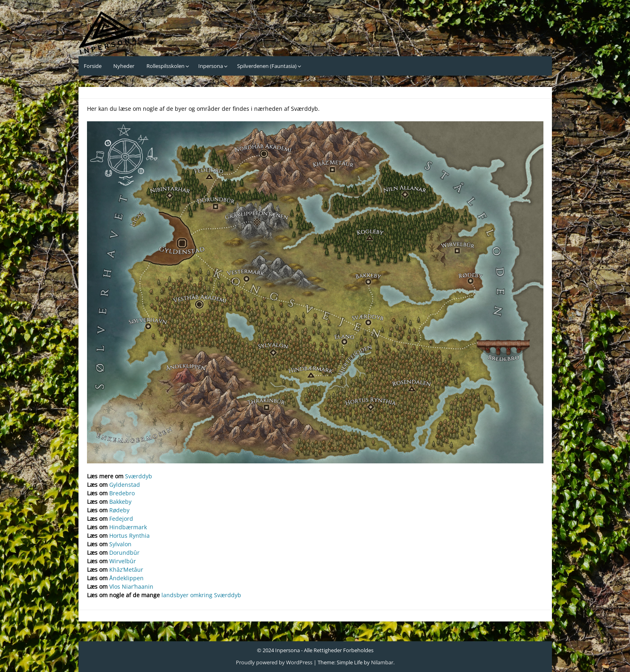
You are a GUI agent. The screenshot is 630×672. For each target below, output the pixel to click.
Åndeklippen (126, 578)
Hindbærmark (128, 527)
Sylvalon (120, 544)
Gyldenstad (125, 485)
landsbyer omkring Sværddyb (201, 595)
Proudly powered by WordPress (274, 662)
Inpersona (211, 66)
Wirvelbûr (123, 561)
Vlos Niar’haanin (131, 586)
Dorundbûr (124, 553)
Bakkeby (120, 502)
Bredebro (122, 493)
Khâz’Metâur (126, 570)
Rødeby (119, 510)
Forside (93, 66)
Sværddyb (139, 476)
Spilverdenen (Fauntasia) (267, 66)
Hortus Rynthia (129, 536)
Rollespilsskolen (165, 66)
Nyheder (124, 66)
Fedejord (121, 519)
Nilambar (382, 662)
